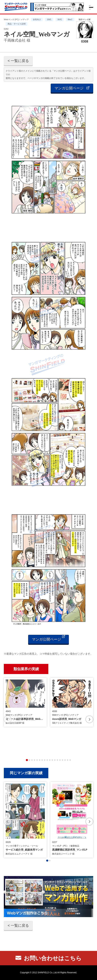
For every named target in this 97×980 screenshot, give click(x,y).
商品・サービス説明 (17, 24)
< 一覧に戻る (18, 61)
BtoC (70, 19)
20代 (49, 19)
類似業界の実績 (26, 669)
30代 (60, 19)
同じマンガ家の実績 (26, 773)
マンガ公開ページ (72, 88)
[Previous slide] (8, 719)
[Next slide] (89, 719)
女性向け (37, 19)
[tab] (27, 760)
